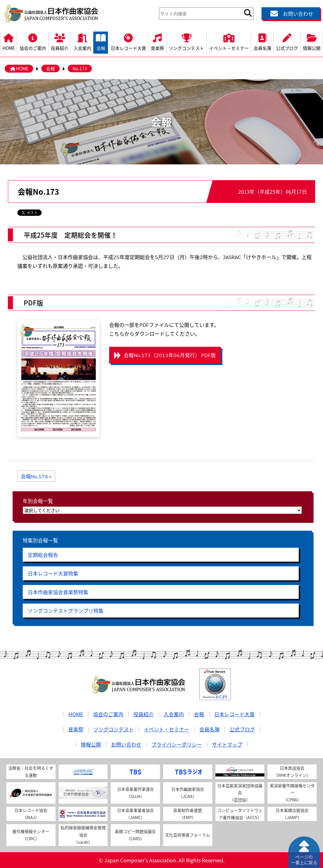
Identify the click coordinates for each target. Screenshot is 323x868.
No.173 (80, 68)
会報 (101, 41)
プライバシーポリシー (177, 744)
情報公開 (91, 744)
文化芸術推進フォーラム (188, 835)
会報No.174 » (36, 476)
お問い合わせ (291, 14)
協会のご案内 (33, 41)
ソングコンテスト (187, 41)
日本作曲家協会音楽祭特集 (58, 592)
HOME (9, 41)
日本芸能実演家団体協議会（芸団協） (240, 793)
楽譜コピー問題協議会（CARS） (135, 835)
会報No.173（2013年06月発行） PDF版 (170, 355)
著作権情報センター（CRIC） (31, 835)
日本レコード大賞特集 (53, 573)
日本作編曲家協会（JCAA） (188, 793)
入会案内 (82, 41)
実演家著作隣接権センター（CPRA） (292, 793)
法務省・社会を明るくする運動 (31, 771)
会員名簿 (262, 41)
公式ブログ (287, 41)
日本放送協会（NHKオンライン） (292, 771)
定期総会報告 (43, 555)
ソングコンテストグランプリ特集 (66, 611)
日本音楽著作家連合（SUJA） (135, 793)
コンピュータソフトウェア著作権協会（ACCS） (240, 814)
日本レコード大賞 (128, 41)
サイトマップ (227, 744)
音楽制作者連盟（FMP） (188, 814)
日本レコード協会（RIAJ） (31, 814)
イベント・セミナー (229, 41)
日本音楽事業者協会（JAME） (135, 814)
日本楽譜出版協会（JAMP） (292, 814)
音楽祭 (157, 41)
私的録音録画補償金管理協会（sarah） (83, 835)
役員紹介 (60, 41)
